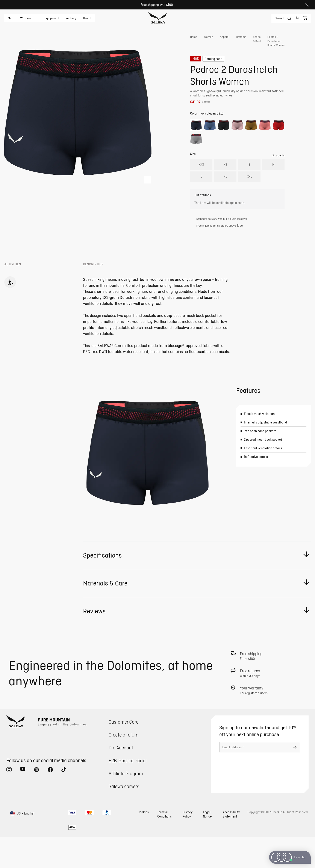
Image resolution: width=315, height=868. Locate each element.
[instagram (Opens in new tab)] (9, 801)
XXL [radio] (249, 193)
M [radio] (273, 181)
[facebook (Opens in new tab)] (50, 801)
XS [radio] (225, 181)
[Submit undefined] (295, 778)
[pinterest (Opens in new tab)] (36, 801)
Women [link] (209, 37)
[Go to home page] (157, 18)
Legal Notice (207, 845)
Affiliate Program (126, 804)
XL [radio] (225, 193)
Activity (71, 18)
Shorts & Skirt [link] (257, 41)
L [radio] (201, 193)
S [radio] (249, 181)
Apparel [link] (225, 37)
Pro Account (121, 778)
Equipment (52, 18)
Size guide (278, 172)
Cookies (143, 843)
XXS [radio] (201, 181)
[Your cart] (305, 18)
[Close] (307, 5)
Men (11, 18)
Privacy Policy (187, 845)
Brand (87, 18)
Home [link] (194, 37)
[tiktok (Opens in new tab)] (64, 801)
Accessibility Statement (231, 845)
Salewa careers (124, 817)
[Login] (297, 18)
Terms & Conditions (164, 845)
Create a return (123, 765)
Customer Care (123, 753)
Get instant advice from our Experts (229, 114)
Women (25, 18)
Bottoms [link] (241, 37)
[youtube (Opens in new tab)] (23, 801)
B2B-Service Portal (128, 791)
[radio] (196, 142)
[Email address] (260, 778)
